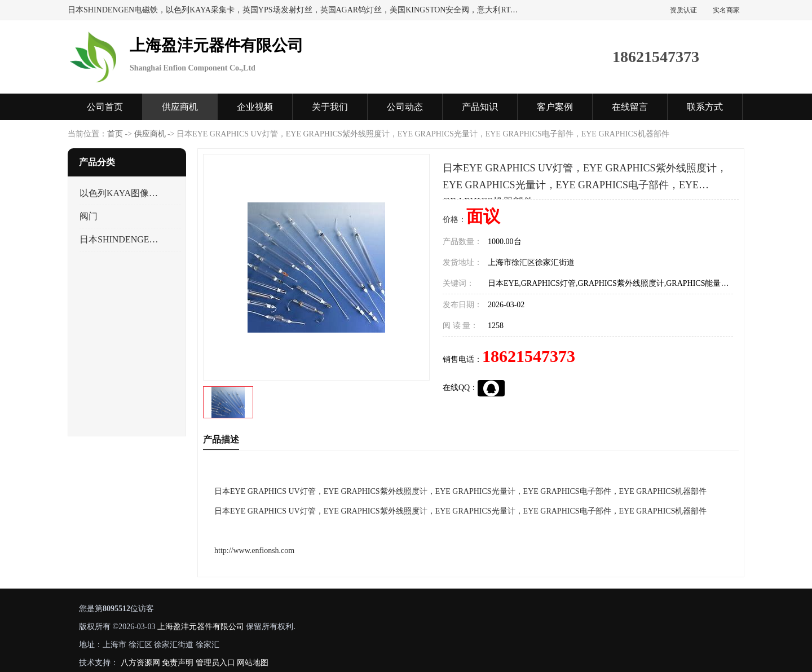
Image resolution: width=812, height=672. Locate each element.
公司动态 (405, 107)
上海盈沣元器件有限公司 (201, 627)
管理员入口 (215, 663)
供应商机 (180, 107)
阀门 (89, 216)
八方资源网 (140, 663)
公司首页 (105, 107)
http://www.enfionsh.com (254, 551)
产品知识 (480, 107)
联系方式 (705, 107)
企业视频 (255, 107)
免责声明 (178, 663)
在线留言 (630, 107)
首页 (115, 134)
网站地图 (253, 663)
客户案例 (555, 107)
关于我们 (330, 107)
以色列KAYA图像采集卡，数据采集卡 (120, 193)
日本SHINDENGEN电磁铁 (120, 239)
